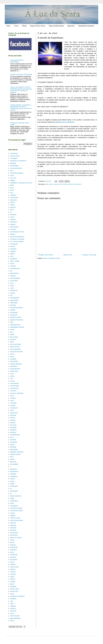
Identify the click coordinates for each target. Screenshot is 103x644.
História (13, 234)
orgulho (13, 293)
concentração (14, 386)
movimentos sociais (16, 511)
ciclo (12, 379)
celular (12, 376)
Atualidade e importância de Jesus (21, 183)
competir (13, 266)
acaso (12, 357)
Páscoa (13, 246)
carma (12, 264)
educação (13, 427)
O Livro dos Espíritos (17, 241)
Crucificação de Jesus (17, 232)
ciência (12, 381)
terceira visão (14, 589)
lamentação (14, 486)
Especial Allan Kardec (56, 26)
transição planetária (16, 308)
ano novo (13, 178)
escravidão (14, 442)
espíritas (13, 276)
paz (11, 295)
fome (12, 457)
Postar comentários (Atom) (52, 258)
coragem (13, 398)
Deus (12, 188)
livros (12, 283)
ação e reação (15, 261)
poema (12, 540)
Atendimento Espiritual (86, 26)
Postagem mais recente (46, 255)
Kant (12, 332)
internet (13, 479)
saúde (12, 577)
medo (12, 286)
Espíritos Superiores (17, 320)
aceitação (13, 359)
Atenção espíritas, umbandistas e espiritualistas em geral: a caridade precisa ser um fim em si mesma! (21, 108)
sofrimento (14, 222)
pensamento (14, 533)
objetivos (13, 220)
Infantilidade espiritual (17, 327)
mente (12, 217)
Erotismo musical (16, 317)
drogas (12, 205)
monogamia (14, 506)
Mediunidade (14, 166)
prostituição (14, 555)
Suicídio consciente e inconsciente (21, 75)
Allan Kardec (49, 184)
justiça (12, 484)
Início (9, 26)
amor (12, 256)
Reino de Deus (15, 347)
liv (11, 494)
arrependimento (15, 369)
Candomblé (14, 313)
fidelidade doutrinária (17, 452)
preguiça (13, 545)
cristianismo (14, 408)
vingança (13, 606)
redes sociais (14, 567)
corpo (12, 401)
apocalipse (14, 366)
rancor (12, 562)
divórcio (13, 418)
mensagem (14, 158)
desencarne (14, 413)
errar (12, 437)
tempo (12, 584)
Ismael (12, 330)
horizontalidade (15, 278)
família (12, 445)
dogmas (13, 423)
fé (11, 212)
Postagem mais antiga (89, 255)
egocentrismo (14, 273)
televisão (13, 305)
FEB (12, 322)
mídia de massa (15, 518)
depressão (14, 200)
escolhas (13, 440)
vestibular (13, 599)
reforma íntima (15, 156)
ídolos (12, 621)
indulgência (14, 476)
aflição (12, 254)
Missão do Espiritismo (75, 184)
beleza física (14, 371)
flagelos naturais (15, 454)
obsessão (13, 525)
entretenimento (15, 435)
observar (13, 523)
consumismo (14, 197)
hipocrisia (13, 462)
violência (13, 608)
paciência (13, 530)
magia (12, 498)
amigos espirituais (16, 364)
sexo (12, 171)
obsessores (14, 290)
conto (12, 396)
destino (13, 202)
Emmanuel (14, 315)
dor (11, 271)
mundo (12, 513)
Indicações (71, 26)
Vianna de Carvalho (16, 352)
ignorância (13, 469)
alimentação (14, 361)
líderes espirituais (16, 496)
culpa (12, 410)
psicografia (14, 560)
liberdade (13, 163)
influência (13, 215)
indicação (13, 474)
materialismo (14, 501)
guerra (12, 459)
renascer (13, 572)
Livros (16, 26)
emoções (13, 432)
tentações (13, 586)
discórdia (13, 415)
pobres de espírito (16, 538)
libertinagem (14, 491)
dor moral (13, 425)
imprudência (14, 471)
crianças (13, 405)
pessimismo (14, 535)
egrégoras (13, 430)
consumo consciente (17, 393)
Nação (12, 334)
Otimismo (13, 339)
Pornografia (14, 244)
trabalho (13, 224)
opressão (13, 528)
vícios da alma (15, 616)
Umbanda (13, 249)
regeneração (14, 300)
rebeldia (13, 564)
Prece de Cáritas (16, 344)
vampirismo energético (17, 596)
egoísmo (13, 207)
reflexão (13, 569)
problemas (14, 550)
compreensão (15, 383)
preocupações (15, 298)
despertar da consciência (61, 184)
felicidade (13, 447)
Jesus (12, 176)
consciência (14, 153)
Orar (12, 193)
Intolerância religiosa (17, 173)
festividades (14, 450)
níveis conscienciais (17, 520)
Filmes (24, 26)
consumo (13, 391)
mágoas (13, 516)
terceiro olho (14, 591)
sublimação (14, 303)
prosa (12, 552)
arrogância (14, 259)
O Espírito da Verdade (17, 239)
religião (13, 180)
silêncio (13, 579)
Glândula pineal (15, 325)
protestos (13, 557)
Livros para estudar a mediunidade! (17, 61)
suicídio (13, 582)
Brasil (12, 185)
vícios (12, 613)
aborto (12, 354)
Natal (12, 190)
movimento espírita (16, 508)
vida (11, 601)
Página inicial (67, 255)
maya (12, 503)
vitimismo (13, 611)
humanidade (14, 464)
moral (12, 288)
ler (11, 489)
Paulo (12, 342)
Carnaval (13, 229)
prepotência (14, 547)
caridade (13, 195)
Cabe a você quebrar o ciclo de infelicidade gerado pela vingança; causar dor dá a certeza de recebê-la (21, 90)
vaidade (13, 310)
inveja (12, 481)
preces (12, 542)
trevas (12, 594)
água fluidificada (15, 618)
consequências (15, 268)
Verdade (13, 251)
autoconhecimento (16, 168)
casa (12, 374)
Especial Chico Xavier (38, 26)
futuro (12, 210)
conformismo (14, 388)
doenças (13, 420)
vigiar (12, 604)
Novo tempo (14, 337)
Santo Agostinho (15, 349)
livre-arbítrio (14, 281)
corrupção (13, 403)
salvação (13, 574)
